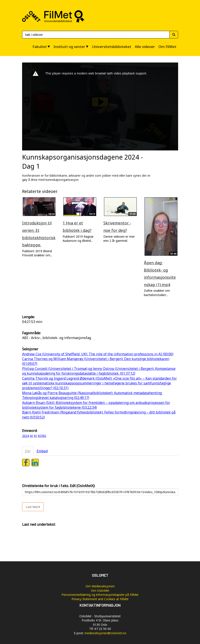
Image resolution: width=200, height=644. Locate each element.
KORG (42, 436)
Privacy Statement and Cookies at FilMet (100, 599)
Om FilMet (167, 47)
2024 (26, 436)
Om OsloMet (100, 590)
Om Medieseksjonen (100, 586)
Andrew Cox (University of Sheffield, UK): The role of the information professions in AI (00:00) (98, 354)
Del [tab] (28, 451)
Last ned (33, 507)
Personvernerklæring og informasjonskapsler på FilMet (100, 595)
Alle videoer (145, 47)
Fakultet (40, 47)
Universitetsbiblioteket (112, 47)
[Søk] (96, 35)
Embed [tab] (42, 451)
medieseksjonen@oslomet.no (105, 633)
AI (31, 436)
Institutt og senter (69, 47)
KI (35, 436)
